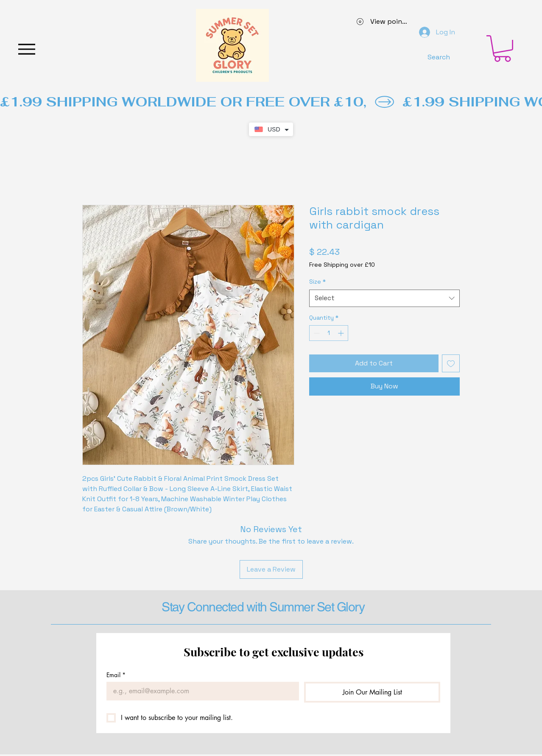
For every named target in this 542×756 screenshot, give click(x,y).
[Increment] (342, 333)
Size (317, 282)
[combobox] (384, 298)
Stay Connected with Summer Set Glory (263, 607)
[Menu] (27, 49)
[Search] (439, 57)
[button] (502, 49)
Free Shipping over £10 (342, 265)
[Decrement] (316, 333)
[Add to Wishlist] (451, 363)
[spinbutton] (329, 333)
